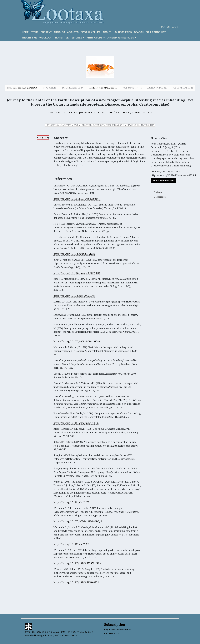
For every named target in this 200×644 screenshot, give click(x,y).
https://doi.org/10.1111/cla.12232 (71, 502)
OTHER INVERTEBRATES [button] (121, 38)
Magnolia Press (46, 635)
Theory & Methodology (37, 38)
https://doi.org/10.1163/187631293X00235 (76, 582)
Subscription (124, 32)
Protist (59, 38)
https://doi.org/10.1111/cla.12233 (71, 544)
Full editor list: (156, 32)
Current (46, 32)
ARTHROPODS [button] (95, 38)
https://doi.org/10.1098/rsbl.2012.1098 (74, 296)
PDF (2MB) (43, 137)
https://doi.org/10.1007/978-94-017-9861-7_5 (77, 521)
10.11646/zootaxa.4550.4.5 (105, 88)
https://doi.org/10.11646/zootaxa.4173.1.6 (76, 423)
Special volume (91, 32)
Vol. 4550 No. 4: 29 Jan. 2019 (25, 88)
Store (35, 32)
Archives (73, 32)
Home (25, 32)
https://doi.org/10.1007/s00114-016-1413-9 (77, 341)
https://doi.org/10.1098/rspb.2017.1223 (74, 254)
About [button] (107, 32)
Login (175, 27)
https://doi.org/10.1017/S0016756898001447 (77, 199)
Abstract (160, 192)
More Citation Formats (164, 180)
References (161, 197)
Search (139, 32)
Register (165, 27)
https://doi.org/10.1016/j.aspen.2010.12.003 (77, 273)
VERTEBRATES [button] (74, 38)
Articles (59, 32)
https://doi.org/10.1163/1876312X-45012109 (77, 563)
